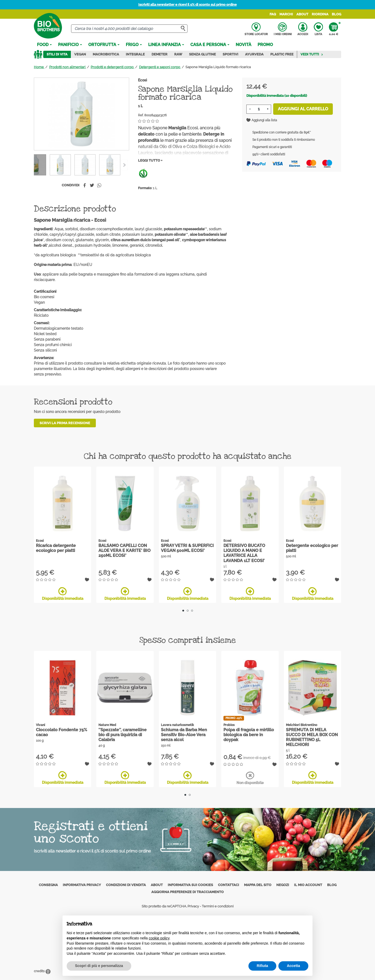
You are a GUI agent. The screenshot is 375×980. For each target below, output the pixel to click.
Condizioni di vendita (126, 885)
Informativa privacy (82, 885)
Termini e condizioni (218, 906)
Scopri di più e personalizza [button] (99, 966)
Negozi (283, 885)
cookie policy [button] (159, 938)
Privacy (193, 906)
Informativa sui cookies (190, 885)
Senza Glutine (202, 54)
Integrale (135, 54)
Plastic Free (282, 54)
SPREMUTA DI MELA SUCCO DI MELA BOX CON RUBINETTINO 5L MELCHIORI (312, 737)
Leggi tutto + (150, 160)
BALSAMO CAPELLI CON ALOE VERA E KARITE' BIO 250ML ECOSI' (124, 551)
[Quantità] (259, 109)
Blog (336, 14)
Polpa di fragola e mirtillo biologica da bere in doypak (249, 735)
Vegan (80, 54)
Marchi (286, 14)
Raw (178, 54)
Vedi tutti (312, 54)
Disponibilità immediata (63, 594)
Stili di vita (57, 54)
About (302, 14)
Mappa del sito (258, 885)
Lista (318, 29)
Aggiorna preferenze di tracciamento (187, 892)
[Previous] (124, 165)
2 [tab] (188, 611)
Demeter (160, 54)
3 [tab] (192, 611)
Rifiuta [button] (262, 966)
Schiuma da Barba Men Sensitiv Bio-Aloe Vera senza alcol (184, 735)
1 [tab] (183, 611)
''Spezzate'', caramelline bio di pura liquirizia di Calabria (123, 735)
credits (42, 971)
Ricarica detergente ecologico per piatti (56, 548)
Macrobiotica (106, 54)
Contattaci (229, 885)
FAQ (273, 14)
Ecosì (143, 80)
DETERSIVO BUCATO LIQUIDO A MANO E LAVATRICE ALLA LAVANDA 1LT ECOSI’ (244, 553)
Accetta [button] (293, 966)
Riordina (320, 14)
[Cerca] (129, 29)
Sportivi (230, 54)
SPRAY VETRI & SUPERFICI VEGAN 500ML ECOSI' (187, 548)
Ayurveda (254, 54)
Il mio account (308, 885)
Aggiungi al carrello (303, 109)
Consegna (48, 885)
